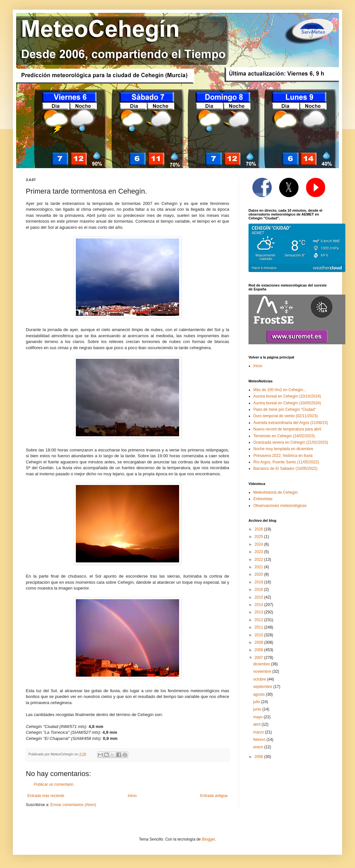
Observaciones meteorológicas (280, 506)
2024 (259, 544)
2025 (259, 537)
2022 (259, 560)
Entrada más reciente (46, 796)
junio (258, 709)
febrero (260, 740)
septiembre (263, 687)
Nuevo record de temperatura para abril (287, 429)
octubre (260, 679)
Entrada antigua (214, 796)
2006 (259, 757)
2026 (259, 529)
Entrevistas (263, 499)
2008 (259, 650)
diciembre (262, 664)
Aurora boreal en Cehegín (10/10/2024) (287, 396)
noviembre (263, 671)
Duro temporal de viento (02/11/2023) (285, 416)
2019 (259, 582)
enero (259, 747)
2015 (259, 597)
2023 (259, 552)
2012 (259, 620)
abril (257, 724)
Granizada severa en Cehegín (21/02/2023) (291, 442)
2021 (259, 567)
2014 (259, 605)
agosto (259, 694)
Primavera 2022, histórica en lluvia (283, 456)
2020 (259, 574)
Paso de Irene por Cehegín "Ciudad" (285, 409)
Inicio (132, 796)
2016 (259, 590)
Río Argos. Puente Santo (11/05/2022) (286, 462)
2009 (259, 642)
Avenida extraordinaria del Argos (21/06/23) (291, 423)
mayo (258, 717)
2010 (259, 635)
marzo (259, 732)
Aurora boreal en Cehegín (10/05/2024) (287, 403)
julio (257, 702)
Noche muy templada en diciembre (283, 449)
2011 (259, 627)
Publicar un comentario (54, 784)
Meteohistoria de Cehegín (275, 492)
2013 (259, 612)
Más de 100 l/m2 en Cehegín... (280, 390)
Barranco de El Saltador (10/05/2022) (285, 469)
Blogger (208, 839)
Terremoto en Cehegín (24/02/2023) (284, 436)
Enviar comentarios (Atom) (73, 805)
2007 (259, 658)
